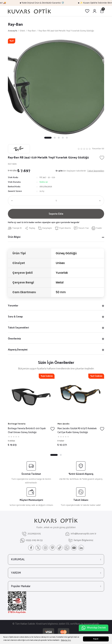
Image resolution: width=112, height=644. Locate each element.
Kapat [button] (96, 639)
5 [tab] (67, 138)
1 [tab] (48, 138)
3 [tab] (59, 138)
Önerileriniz (14, 340)
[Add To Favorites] (102, 158)
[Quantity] (56, 201)
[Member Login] (95, 11)
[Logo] (29, 11)
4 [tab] (63, 138)
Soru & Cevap (15, 318)
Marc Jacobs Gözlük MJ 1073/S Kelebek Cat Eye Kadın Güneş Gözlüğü (77, 432)
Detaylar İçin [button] (66, 640)
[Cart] (102, 11)
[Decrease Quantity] (11, 201)
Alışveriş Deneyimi (18, 351)
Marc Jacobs (63, 425)
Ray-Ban (15, 25)
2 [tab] (55, 138)
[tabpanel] (56, 86)
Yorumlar (13, 307)
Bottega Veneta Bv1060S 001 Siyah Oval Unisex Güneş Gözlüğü (27, 432)
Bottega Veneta (17, 425)
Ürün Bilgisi (14, 238)
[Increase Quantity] (101, 201)
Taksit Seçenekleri (18, 329)
